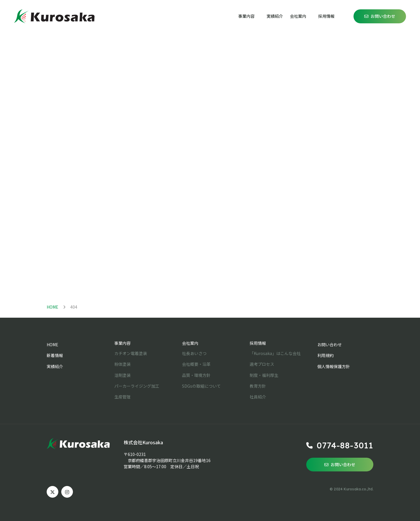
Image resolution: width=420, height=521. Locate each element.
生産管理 (123, 397)
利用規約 (325, 355)
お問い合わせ (383, 16)
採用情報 (258, 343)
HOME (52, 307)
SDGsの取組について (201, 386)
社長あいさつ (194, 353)
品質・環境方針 (196, 375)
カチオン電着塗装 (131, 353)
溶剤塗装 (123, 375)
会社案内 (190, 343)
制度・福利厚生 (264, 375)
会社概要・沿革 (196, 364)
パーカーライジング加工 (137, 386)
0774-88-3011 (345, 445)
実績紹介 (275, 16)
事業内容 (123, 343)
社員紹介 (258, 397)
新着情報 (55, 355)
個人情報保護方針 (334, 366)
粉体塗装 (123, 364)
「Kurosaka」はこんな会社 (275, 353)
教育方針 (258, 386)
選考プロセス (262, 364)
